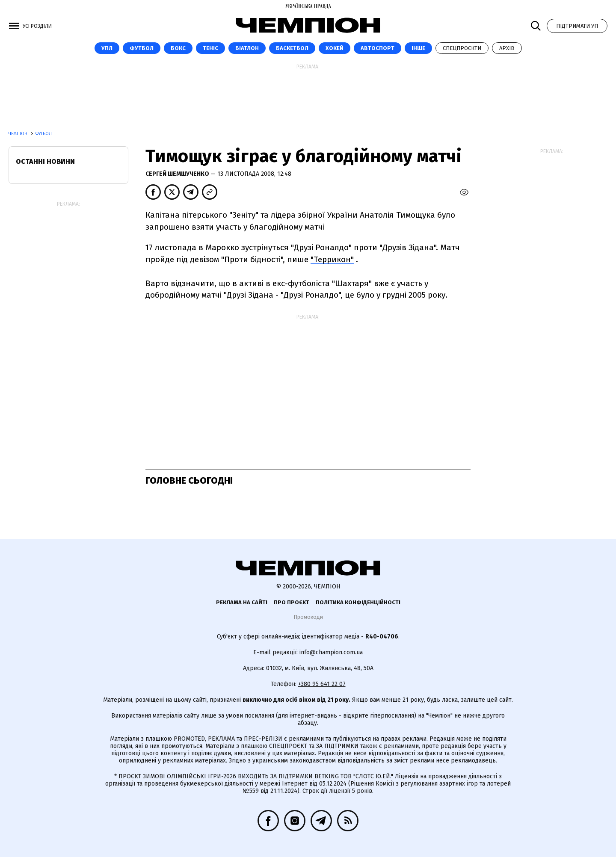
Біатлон (247, 48)
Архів (507, 48)
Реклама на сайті (242, 602)
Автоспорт (378, 48)
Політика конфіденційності (358, 602)
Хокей (335, 48)
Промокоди (308, 617)
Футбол (142, 48)
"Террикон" (332, 259)
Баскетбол (292, 48)
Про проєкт (292, 602)
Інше (418, 48)
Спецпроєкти (462, 48)
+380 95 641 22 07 (322, 684)
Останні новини (45, 161)
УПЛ (107, 48)
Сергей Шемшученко (178, 174)
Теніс (210, 48)
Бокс (178, 48)
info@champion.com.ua (331, 652)
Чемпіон (19, 134)
